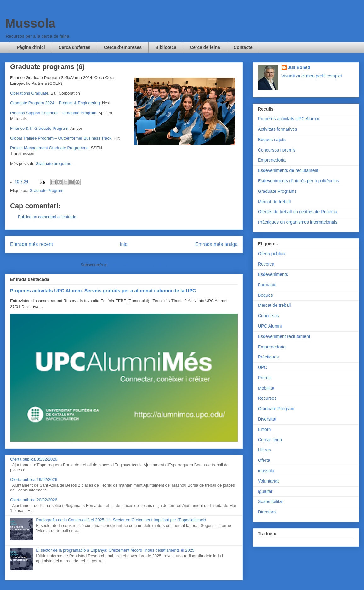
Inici (124, 244)
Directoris (267, 512)
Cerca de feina (205, 47)
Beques (265, 295)
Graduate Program (46, 190)
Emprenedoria (272, 160)
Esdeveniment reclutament (284, 336)
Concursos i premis (277, 150)
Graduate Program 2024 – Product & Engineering (55, 103)
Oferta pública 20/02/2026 (34, 500)
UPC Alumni (270, 326)
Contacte (243, 47)
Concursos (268, 316)
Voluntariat (268, 481)
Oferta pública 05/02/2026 (34, 459)
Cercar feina (270, 440)
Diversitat (267, 419)
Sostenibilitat (270, 501)
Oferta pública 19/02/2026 (34, 480)
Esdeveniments (273, 274)
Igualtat (265, 491)
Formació (267, 285)
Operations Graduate (29, 93)
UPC (263, 367)
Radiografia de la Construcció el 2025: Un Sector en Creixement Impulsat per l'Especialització (121, 520)
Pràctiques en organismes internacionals (298, 222)
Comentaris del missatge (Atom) (138, 265)
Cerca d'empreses (123, 47)
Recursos (267, 398)
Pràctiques (268, 357)
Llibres (264, 450)
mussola (266, 471)
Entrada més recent (31, 244)
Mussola (30, 23)
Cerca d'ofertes (74, 47)
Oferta (264, 460)
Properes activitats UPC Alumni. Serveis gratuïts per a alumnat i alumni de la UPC (103, 291)
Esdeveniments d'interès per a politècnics (298, 181)
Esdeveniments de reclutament (288, 170)
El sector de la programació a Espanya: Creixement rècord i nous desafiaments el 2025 (115, 550)
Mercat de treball (274, 202)
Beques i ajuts (272, 140)
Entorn (264, 429)
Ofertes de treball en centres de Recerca (298, 212)
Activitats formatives (277, 129)
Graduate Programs (277, 191)
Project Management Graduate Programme (49, 148)
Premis (265, 378)
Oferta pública (272, 254)
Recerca (266, 264)
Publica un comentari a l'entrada (47, 217)
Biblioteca (166, 47)
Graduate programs (53, 164)
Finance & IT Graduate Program (39, 128)
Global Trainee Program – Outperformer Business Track (61, 138)
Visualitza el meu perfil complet (312, 76)
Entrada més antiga (216, 244)
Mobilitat (266, 388)
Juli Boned (299, 67)
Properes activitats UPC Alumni (289, 119)
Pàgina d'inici (31, 47)
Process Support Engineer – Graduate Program (53, 113)
